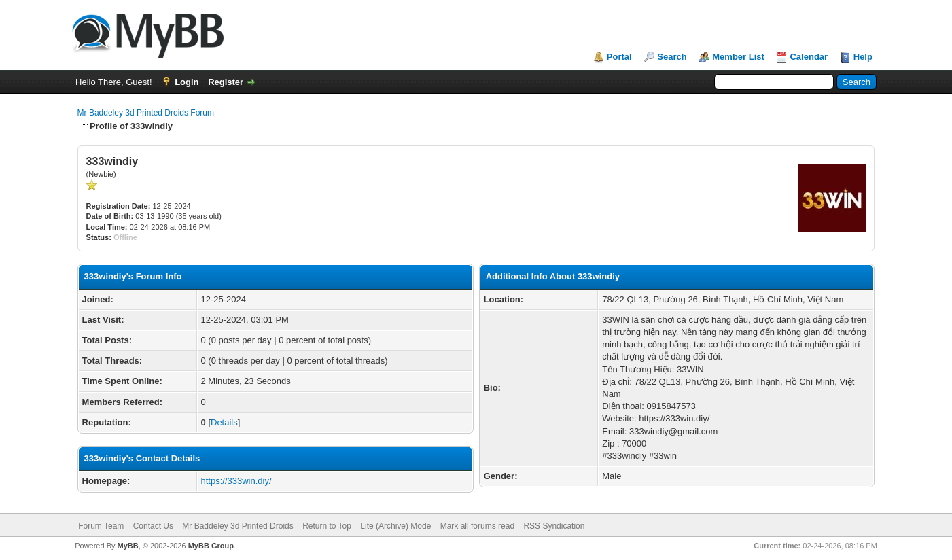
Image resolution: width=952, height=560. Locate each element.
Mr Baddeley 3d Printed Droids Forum (146, 113)
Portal (619, 57)
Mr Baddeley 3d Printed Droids (237, 526)
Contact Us (153, 526)
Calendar (809, 57)
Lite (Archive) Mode (395, 526)
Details (224, 422)
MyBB (128, 546)
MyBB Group (211, 546)
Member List (738, 57)
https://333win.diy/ (236, 481)
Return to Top (327, 526)
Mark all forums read (477, 526)
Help (863, 57)
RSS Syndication (554, 526)
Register (226, 82)
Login (187, 82)
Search (672, 57)
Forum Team (101, 526)
